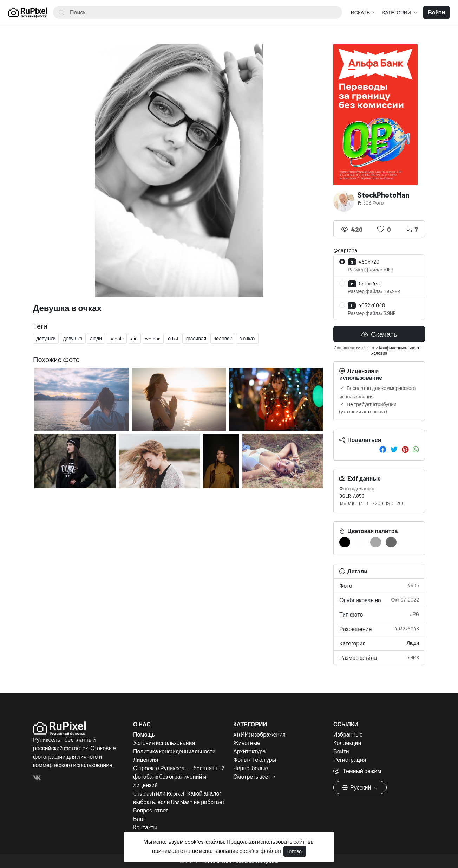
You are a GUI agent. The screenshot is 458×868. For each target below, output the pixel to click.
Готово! (295, 851)
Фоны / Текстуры (255, 760)
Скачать (379, 334)
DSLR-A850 (352, 496)
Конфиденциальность (400, 348)
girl (134, 338)
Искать (361, 12)
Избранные (348, 734)
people (116, 338)
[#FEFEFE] (360, 542)
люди (96, 338)
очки (173, 338)
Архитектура (250, 751)
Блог (139, 819)
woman (153, 338)
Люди (413, 643)
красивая (196, 338)
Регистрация (350, 760)
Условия (379, 353)
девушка (73, 338)
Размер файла (379, 657)
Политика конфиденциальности (174, 751)
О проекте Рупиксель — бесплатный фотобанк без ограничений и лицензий (179, 776)
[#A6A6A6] (376, 542)
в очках (247, 338)
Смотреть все (251, 776)
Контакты (145, 827)
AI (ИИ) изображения (259, 734)
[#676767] (391, 542)
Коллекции (347, 743)
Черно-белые (251, 768)
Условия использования (164, 743)
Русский (357, 787)
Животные (247, 743)
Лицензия (146, 760)
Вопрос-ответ (151, 810)
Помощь (144, 734)
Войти (341, 751)
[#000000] (345, 542)
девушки (46, 338)
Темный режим (357, 771)
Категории (397, 12)
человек (223, 338)
